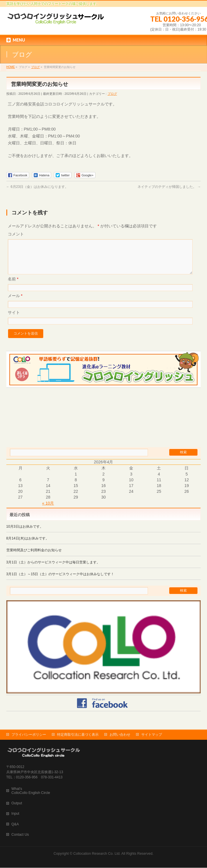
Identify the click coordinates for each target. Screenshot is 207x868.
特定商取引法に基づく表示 (78, 735)
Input (15, 814)
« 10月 (48, 510)
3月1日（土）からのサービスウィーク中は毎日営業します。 (53, 569)
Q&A (15, 824)
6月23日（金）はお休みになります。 (37, 187)
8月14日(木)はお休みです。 (28, 545)
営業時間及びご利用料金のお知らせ (34, 557)
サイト (14, 319)
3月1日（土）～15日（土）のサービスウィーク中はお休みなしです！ (60, 581)
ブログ (112, 94)
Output (17, 803)
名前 (13, 286)
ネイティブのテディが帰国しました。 (169, 187)
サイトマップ (152, 735)
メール (15, 303)
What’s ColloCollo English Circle (31, 791)
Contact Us (20, 835)
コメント (16, 234)
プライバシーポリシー (29, 735)
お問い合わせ (120, 735)
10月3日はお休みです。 (25, 533)
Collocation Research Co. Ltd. (97, 854)
